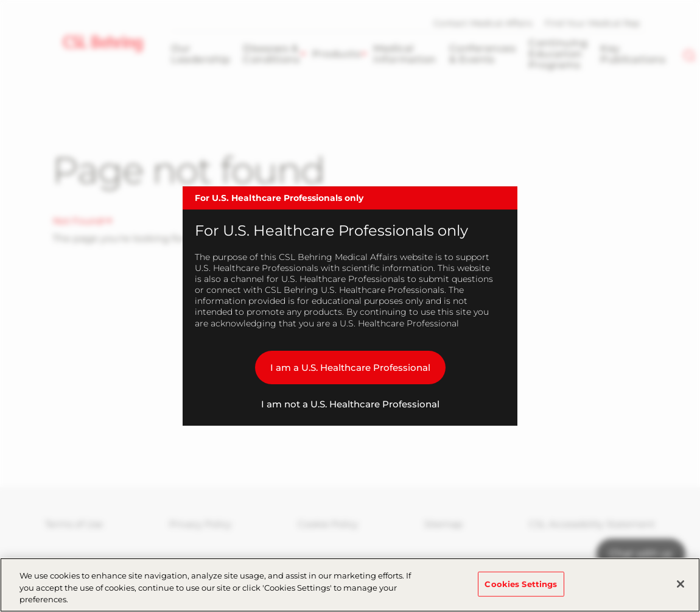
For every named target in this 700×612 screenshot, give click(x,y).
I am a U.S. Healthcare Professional (350, 368)
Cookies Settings (521, 583)
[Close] (681, 584)
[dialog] (350, 306)
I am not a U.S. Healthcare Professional (350, 404)
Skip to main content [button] (0, 0)
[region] (350, 585)
